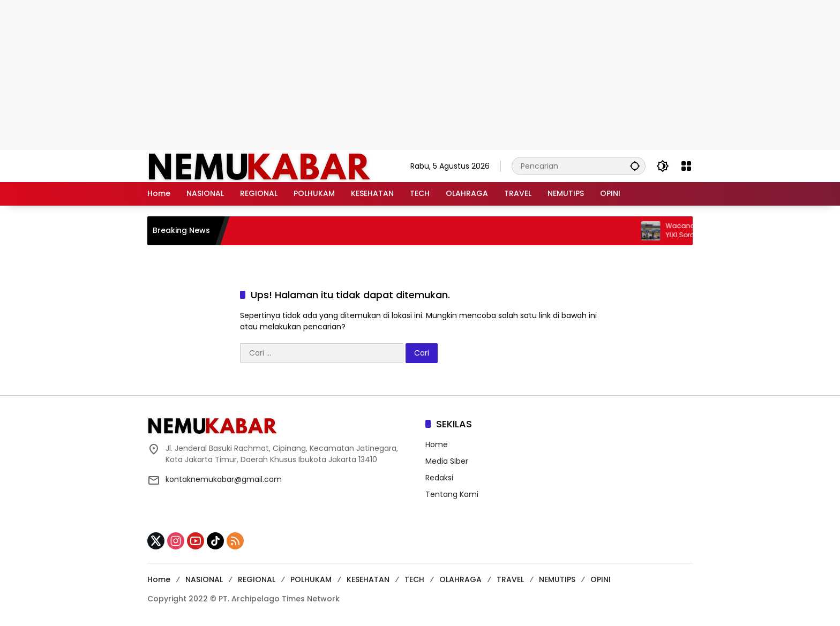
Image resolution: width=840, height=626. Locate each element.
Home (437, 444)
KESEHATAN (368, 579)
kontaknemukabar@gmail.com (224, 479)
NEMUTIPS (557, 579)
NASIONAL (204, 579)
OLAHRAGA (460, 579)
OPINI (601, 579)
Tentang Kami (452, 494)
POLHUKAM (311, 579)
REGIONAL (257, 579)
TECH (414, 579)
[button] (635, 166)
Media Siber (447, 461)
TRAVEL (510, 579)
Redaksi (439, 478)
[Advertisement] (420, 75)
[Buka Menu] (686, 166)
